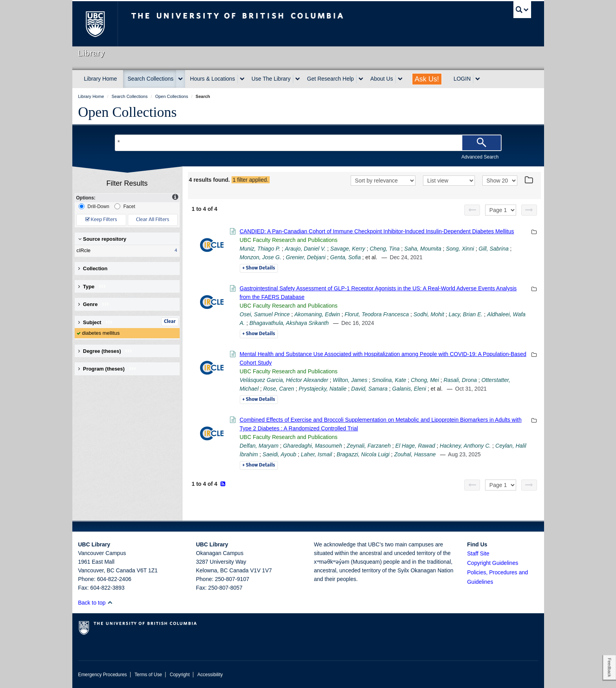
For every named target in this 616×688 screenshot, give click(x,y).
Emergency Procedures (103, 675)
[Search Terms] (308, 143)
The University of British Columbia (95, 24)
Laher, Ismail (316, 454)
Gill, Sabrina (493, 249)
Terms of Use (148, 675)
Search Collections (151, 79)
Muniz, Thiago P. (260, 249)
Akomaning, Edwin (317, 314)
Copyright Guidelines (493, 563)
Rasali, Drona (460, 380)
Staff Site (478, 553)
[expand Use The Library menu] (298, 79)
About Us (382, 79)
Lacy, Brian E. (465, 314)
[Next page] (529, 210)
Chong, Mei (425, 380)
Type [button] (92, 287)
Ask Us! (427, 79)
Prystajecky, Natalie (323, 389)
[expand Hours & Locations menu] (242, 79)
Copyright (180, 675)
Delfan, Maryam (259, 446)
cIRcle (125, 251)
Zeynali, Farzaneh (369, 446)
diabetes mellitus (101, 333)
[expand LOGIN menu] (478, 79)
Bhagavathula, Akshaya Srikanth (289, 323)
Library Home (101, 79)
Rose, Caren (279, 389)
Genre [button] (94, 304)
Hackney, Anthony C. (465, 446)
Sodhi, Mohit (429, 314)
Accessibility (210, 675)
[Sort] (383, 181)
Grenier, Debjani (306, 257)
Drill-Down (94, 206)
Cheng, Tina (385, 249)
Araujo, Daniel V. (305, 249)
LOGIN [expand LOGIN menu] (462, 79)
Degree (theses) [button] (106, 351)
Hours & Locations (212, 79)
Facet (125, 206)
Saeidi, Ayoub (279, 454)
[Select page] (501, 210)
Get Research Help (330, 79)
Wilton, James (350, 380)
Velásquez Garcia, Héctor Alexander (284, 380)
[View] (449, 181)
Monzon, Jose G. (261, 257)
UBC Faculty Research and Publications (289, 240)
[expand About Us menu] (400, 79)
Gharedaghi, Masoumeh (313, 446)
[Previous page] (472, 210)
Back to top (96, 603)
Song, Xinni (460, 249)
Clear (170, 322)
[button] (110, 602)
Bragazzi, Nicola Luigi (363, 454)
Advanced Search (480, 157)
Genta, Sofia (346, 257)
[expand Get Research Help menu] (361, 79)
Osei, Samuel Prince (265, 314)
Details (259, 268)
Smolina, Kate (389, 380)
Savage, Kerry (348, 249)
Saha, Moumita (423, 249)
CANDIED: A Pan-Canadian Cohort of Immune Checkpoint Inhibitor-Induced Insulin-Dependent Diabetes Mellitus (377, 231)
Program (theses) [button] (107, 369)
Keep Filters (101, 220)
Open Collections (128, 112)
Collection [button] (93, 268)
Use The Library (271, 79)
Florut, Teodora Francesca (377, 314)
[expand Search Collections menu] (180, 79)
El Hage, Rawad (415, 446)
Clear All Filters (153, 220)
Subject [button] (96, 322)
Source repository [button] (102, 239)
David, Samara (369, 389)
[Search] (482, 143)
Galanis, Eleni (409, 389)
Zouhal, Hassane (415, 454)
